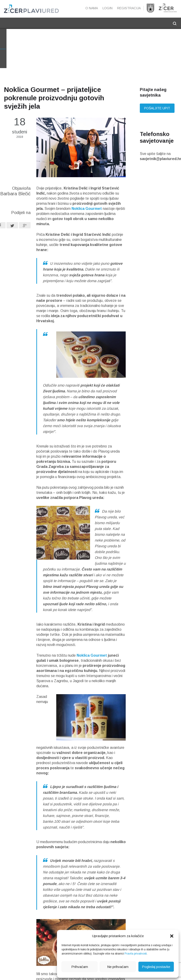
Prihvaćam (80, 967)
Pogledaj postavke (156, 967)
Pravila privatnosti (136, 954)
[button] (172, 936)
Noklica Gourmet (87, 209)
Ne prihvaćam (118, 967)
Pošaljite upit (157, 109)
